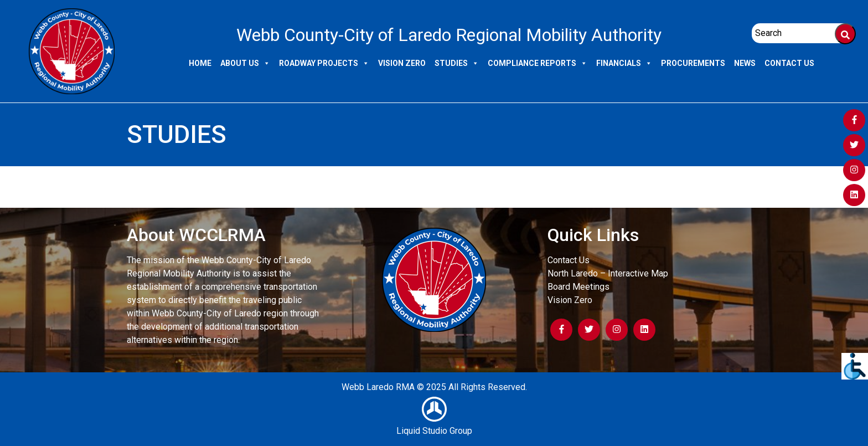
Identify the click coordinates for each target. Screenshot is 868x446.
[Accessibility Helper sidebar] (855, 366)
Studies (457, 63)
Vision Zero (402, 63)
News (745, 63)
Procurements (693, 63)
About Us (245, 63)
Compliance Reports (538, 63)
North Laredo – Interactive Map (608, 273)
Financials (624, 63)
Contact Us (789, 63)
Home (200, 63)
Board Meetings (578, 287)
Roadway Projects (324, 63)
